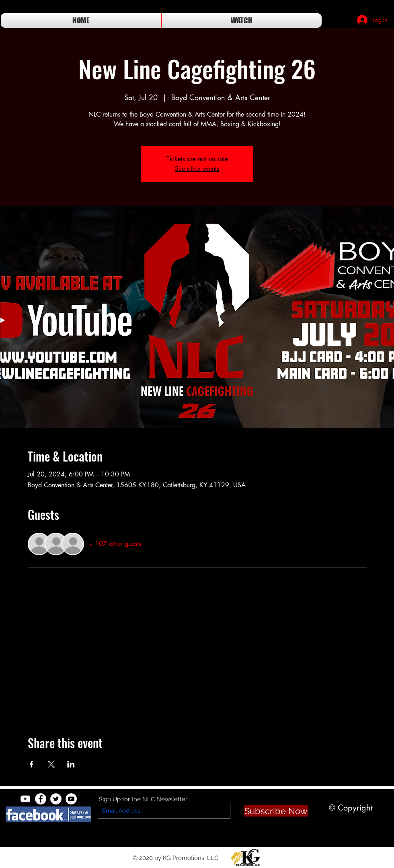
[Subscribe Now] (276, 811)
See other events (197, 169)
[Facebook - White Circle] (41, 799)
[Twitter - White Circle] (56, 799)
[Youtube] (25, 799)
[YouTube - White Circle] (71, 799)
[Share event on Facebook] (32, 764)
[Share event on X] (51, 764)
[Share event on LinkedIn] (71, 764)
